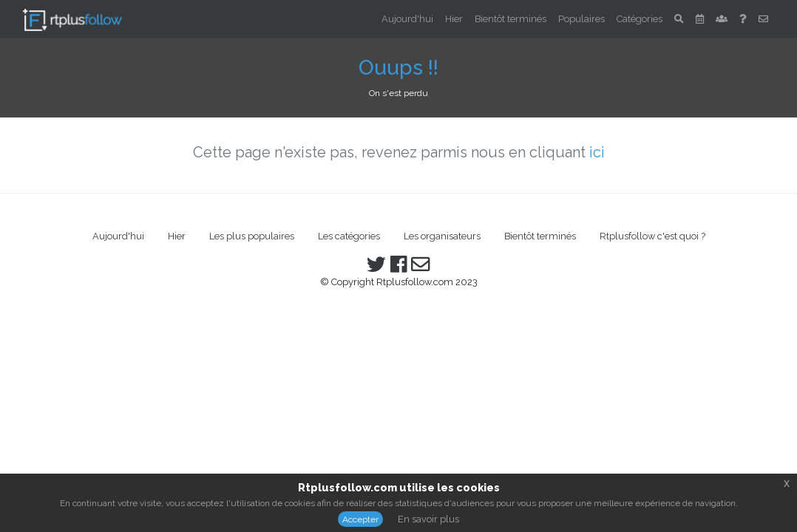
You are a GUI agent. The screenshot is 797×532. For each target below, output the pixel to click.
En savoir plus (428, 519)
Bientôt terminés (511, 19)
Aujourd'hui (407, 19)
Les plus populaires (252, 236)
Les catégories (349, 236)
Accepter (360, 519)
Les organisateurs (442, 236)
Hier (454, 19)
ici (597, 152)
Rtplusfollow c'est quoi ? (652, 236)
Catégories (640, 19)
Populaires (581, 19)
